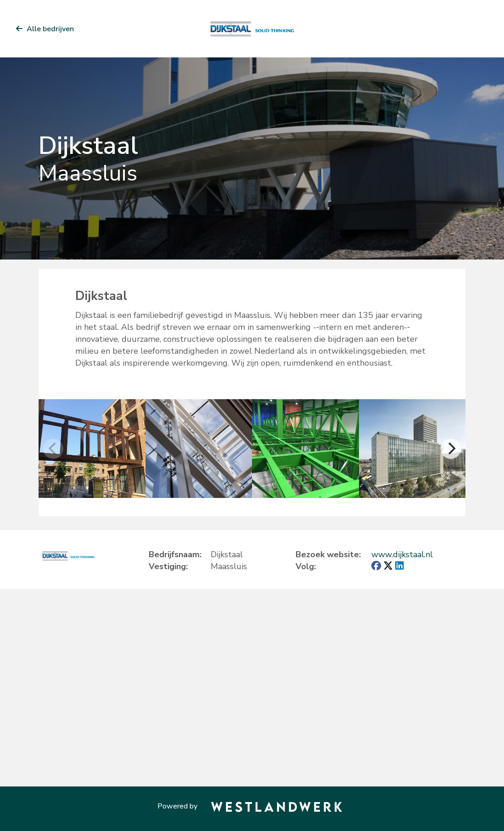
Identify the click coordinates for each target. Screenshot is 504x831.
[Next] (451, 449)
